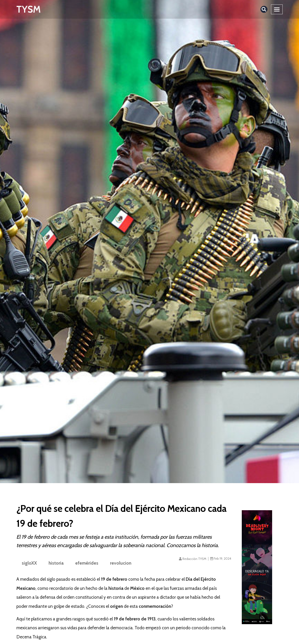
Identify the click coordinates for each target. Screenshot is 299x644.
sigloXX (29, 563)
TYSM (28, 9)
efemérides (87, 563)
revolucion (121, 563)
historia (56, 563)
